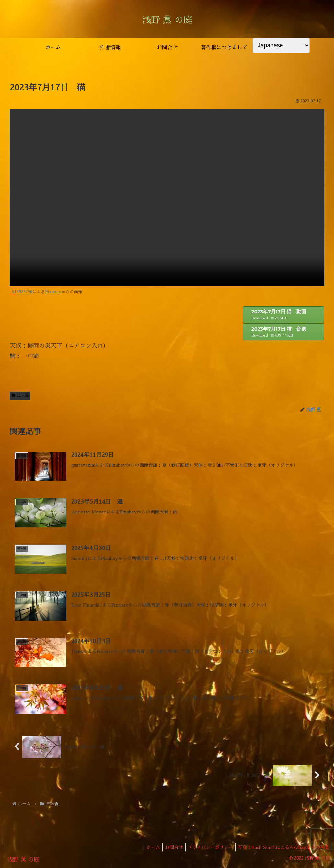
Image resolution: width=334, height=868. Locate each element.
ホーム (146, 848)
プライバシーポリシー (207, 848)
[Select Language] (281, 45)
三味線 (20, 395)
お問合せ (169, 848)
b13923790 (22, 292)
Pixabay (53, 292)
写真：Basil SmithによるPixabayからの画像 (282, 848)
